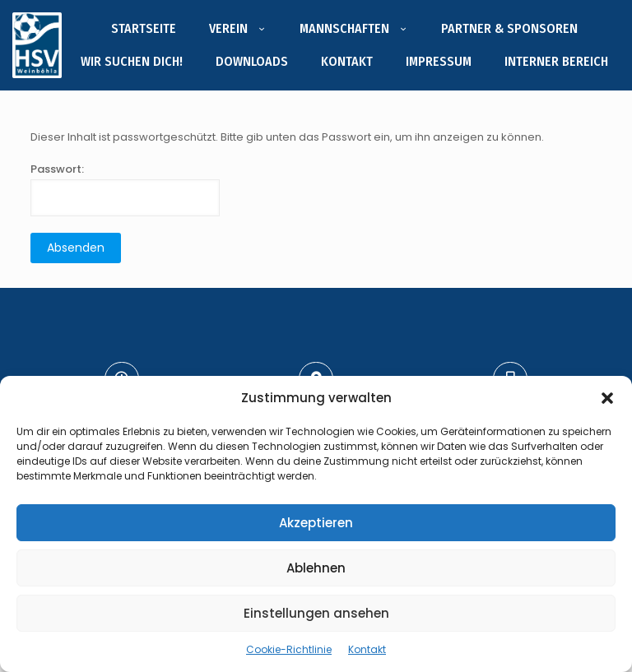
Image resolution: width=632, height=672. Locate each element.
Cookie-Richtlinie (289, 649)
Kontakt (367, 649)
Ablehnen (316, 568)
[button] (607, 398)
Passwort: (125, 189)
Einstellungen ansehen (316, 613)
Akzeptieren (316, 523)
